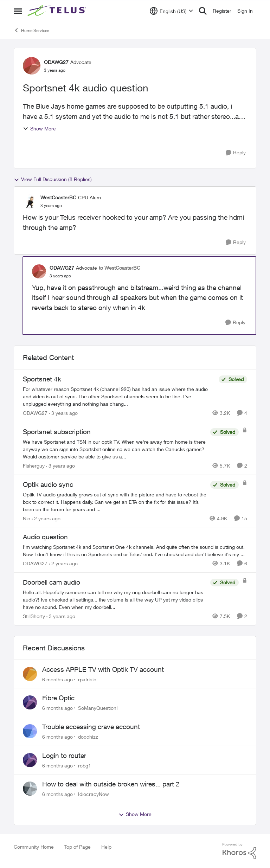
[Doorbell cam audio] (115, 600)
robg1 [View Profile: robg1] (85, 765)
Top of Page (78, 847)
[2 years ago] (46, 518)
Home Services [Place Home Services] (31, 30)
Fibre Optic (58, 698)
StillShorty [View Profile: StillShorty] (34, 616)
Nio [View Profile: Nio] (27, 518)
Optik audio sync (48, 484)
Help (106, 847)
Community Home (34, 847)
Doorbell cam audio (52, 582)
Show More (39, 128)
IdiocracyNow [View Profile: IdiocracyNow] (94, 794)
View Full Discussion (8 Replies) (53, 179)
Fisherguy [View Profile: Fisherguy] (34, 466)
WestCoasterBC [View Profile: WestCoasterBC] (58, 197)
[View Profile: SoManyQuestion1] (30, 702)
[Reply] (236, 153)
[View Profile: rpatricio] (30, 674)
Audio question (45, 537)
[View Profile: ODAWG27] (32, 66)
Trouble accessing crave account (91, 727)
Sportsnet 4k (42, 379)
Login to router (64, 756)
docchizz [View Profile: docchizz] (88, 737)
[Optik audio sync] (115, 501)
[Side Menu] (18, 11)
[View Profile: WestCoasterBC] (30, 201)
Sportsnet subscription (57, 432)
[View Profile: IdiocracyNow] (30, 789)
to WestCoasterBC (120, 268)
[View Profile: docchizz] (30, 731)
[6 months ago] (57, 679)
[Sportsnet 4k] (119, 396)
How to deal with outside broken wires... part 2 (111, 784)
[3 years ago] (63, 413)
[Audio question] (135, 551)
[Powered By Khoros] (239, 851)
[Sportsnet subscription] (115, 449)
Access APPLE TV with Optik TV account (103, 669)
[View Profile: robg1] (30, 760)
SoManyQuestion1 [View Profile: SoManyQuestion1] (99, 708)
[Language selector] (171, 11)
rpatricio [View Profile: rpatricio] (87, 679)
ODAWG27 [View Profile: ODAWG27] (56, 62)
